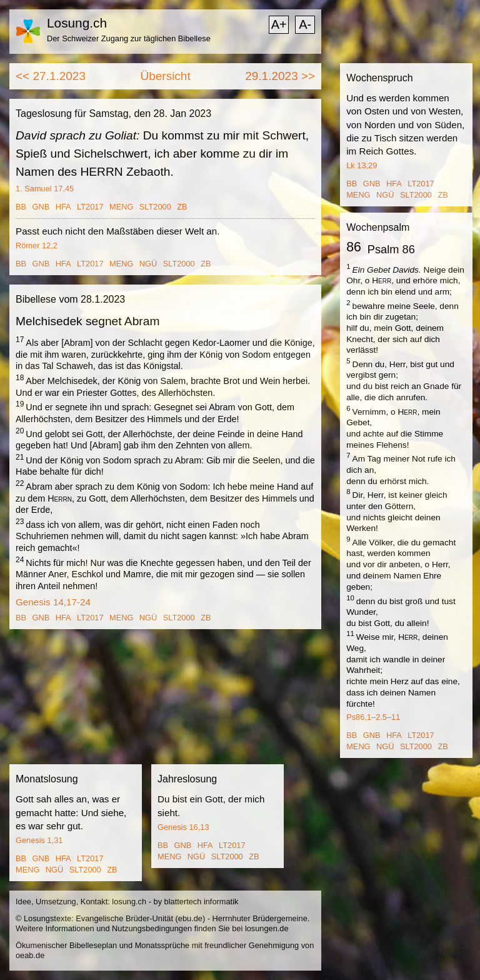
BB (21, 207)
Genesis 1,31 (39, 840)
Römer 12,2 (37, 245)
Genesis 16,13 (183, 827)
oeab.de (30, 955)
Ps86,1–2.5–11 (373, 717)
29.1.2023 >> (280, 76)
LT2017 (90, 207)
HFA (63, 207)
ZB (182, 207)
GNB (41, 207)
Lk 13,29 (362, 165)
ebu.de (190, 918)
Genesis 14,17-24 (53, 602)
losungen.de (267, 928)
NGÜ (148, 264)
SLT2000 (155, 207)
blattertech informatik (202, 902)
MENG (121, 207)
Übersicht (165, 76)
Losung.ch (77, 23)
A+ (279, 24)
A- (305, 24)
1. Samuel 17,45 (45, 189)
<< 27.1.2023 (51, 76)
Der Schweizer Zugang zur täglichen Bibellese (129, 38)
